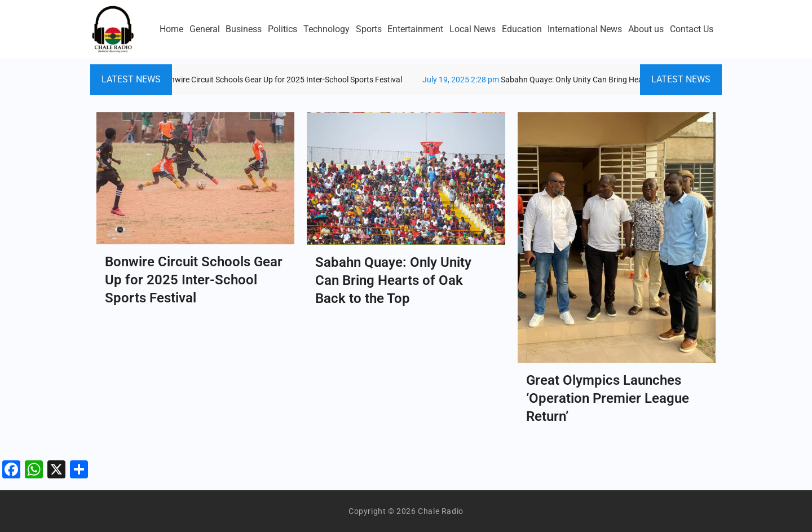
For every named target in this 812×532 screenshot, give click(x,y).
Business (244, 29)
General (205, 29)
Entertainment (415, 29)
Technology (326, 29)
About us (646, 29)
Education (522, 29)
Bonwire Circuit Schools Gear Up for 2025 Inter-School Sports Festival (238, 80)
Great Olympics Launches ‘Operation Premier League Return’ (608, 398)
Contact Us (692, 29)
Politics (283, 29)
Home (171, 29)
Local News (473, 29)
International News (585, 29)
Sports (369, 29)
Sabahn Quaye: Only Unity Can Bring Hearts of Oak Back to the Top (582, 80)
